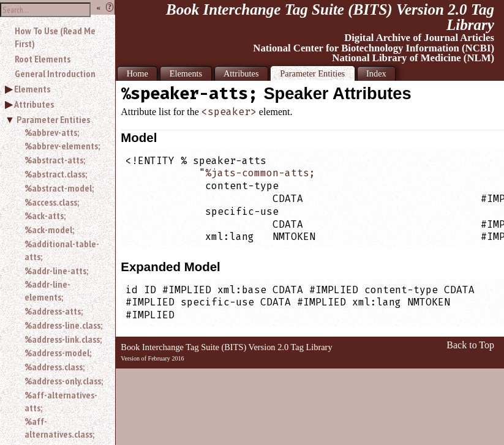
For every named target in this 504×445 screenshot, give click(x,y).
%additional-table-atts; (62, 250)
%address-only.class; (64, 381)
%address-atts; (54, 311)
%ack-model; (49, 230)
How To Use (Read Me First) (55, 37)
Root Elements (43, 59)
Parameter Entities (53, 119)
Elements (32, 89)
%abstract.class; (56, 174)
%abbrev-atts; (52, 132)
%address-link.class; (63, 339)
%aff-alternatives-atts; (61, 401)
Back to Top (470, 345)
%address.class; (55, 367)
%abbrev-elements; (62, 146)
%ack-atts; (45, 215)
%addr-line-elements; (47, 290)
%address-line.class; (63, 325)
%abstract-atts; (55, 160)
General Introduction (55, 73)
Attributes (34, 104)
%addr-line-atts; (56, 271)
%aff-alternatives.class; (59, 428)
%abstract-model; (59, 188)
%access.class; (52, 202)
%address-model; (58, 353)
